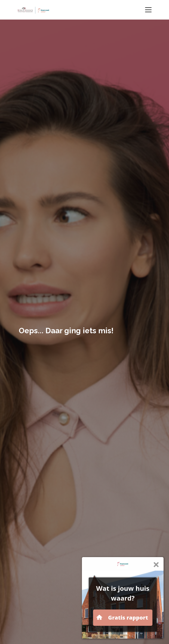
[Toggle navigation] (148, 10)
